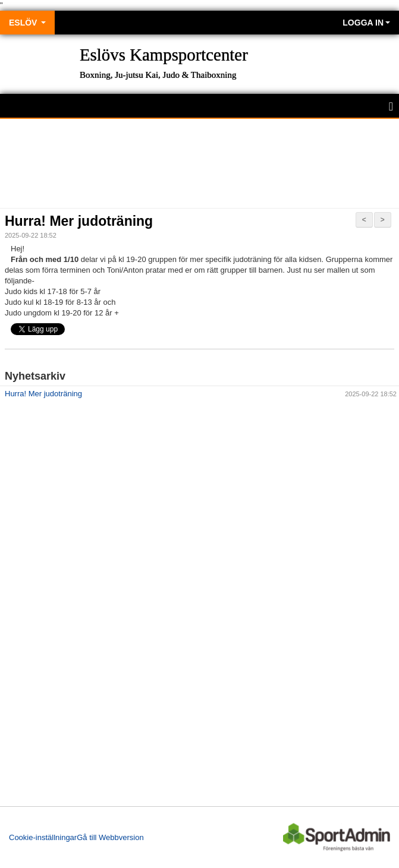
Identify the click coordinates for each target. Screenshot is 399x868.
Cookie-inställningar (43, 837)
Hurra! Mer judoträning (79, 221)
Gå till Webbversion (110, 837)
